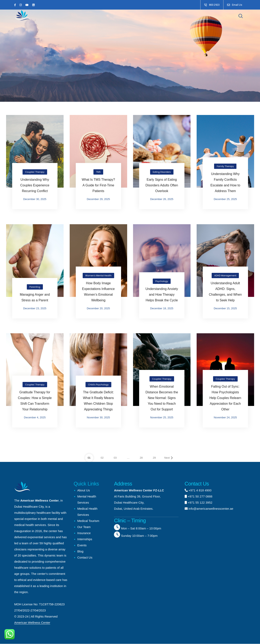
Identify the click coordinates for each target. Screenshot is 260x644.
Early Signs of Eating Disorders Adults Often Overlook (162, 185)
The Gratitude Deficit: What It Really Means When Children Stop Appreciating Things (98, 401)
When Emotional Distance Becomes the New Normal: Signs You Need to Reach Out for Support (162, 398)
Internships (85, 539)
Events (82, 545)
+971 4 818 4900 (200, 490)
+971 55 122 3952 (200, 502)
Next (169, 458)
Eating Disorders (162, 172)
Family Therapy (225, 166)
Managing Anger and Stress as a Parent (35, 297)
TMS (98, 172)
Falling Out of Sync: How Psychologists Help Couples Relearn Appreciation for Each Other (225, 398)
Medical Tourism (88, 521)
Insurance (84, 533)
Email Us (237, 5)
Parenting (35, 287)
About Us (84, 490)
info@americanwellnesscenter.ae (211, 509)
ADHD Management (225, 275)
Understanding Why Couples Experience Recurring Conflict (35, 185)
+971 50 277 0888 (200, 496)
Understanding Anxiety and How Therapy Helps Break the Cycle (162, 294)
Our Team (84, 527)
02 (102, 458)
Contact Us (85, 557)
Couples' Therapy (35, 172)
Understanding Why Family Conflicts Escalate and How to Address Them (225, 182)
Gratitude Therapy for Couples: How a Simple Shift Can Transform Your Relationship (35, 401)
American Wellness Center (32, 623)
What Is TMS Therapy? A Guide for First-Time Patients (98, 185)
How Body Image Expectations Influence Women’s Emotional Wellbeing (98, 291)
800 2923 (214, 5)
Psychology (162, 281)
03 (115, 458)
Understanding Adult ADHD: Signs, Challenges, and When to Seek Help (225, 291)
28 (141, 458)
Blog (80, 551)
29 (154, 458)
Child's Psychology (98, 385)
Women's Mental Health (98, 275)
